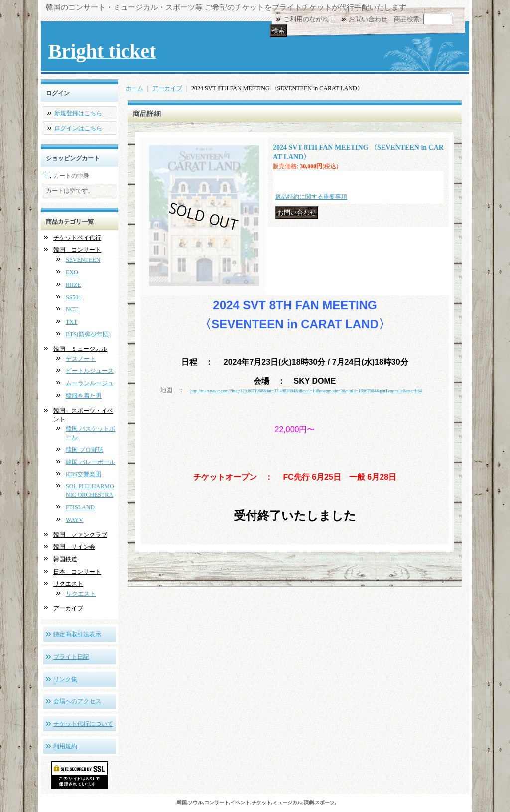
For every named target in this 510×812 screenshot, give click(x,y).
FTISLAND (80, 507)
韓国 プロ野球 (84, 450)
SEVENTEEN (83, 260)
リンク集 (65, 679)
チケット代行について (83, 724)
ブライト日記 (71, 657)
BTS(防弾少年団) (88, 334)
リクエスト (68, 584)
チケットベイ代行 (77, 238)
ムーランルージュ (90, 383)
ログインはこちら (78, 128)
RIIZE (73, 285)
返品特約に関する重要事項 (311, 197)
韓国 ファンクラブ (80, 535)
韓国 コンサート (77, 250)
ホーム (134, 88)
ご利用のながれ (306, 19)
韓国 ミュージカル (80, 349)
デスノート (81, 359)
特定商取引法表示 (77, 634)
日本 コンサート (77, 572)
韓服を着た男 (84, 396)
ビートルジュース (90, 371)
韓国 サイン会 (74, 547)
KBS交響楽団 (83, 474)
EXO (72, 272)
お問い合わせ (368, 19)
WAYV (74, 520)
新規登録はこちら (78, 113)
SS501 (73, 297)
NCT (72, 309)
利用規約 (65, 746)
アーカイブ (68, 608)
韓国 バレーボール (90, 462)
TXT (71, 322)
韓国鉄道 (65, 559)
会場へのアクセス (77, 701)
